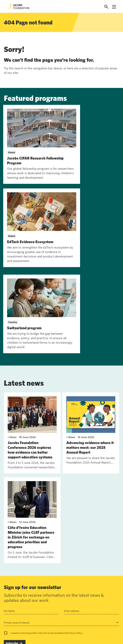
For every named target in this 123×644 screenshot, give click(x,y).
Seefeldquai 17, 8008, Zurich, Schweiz (95, 589)
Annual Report (51, 589)
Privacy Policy (76, 542)
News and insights (30, 604)
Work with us (27, 596)
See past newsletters (15, 569)
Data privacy (50, 596)
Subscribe (12, 552)
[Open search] (106, 7)
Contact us (25, 589)
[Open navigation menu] (114, 7)
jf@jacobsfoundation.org (87, 596)
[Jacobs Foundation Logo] (18, 7)
